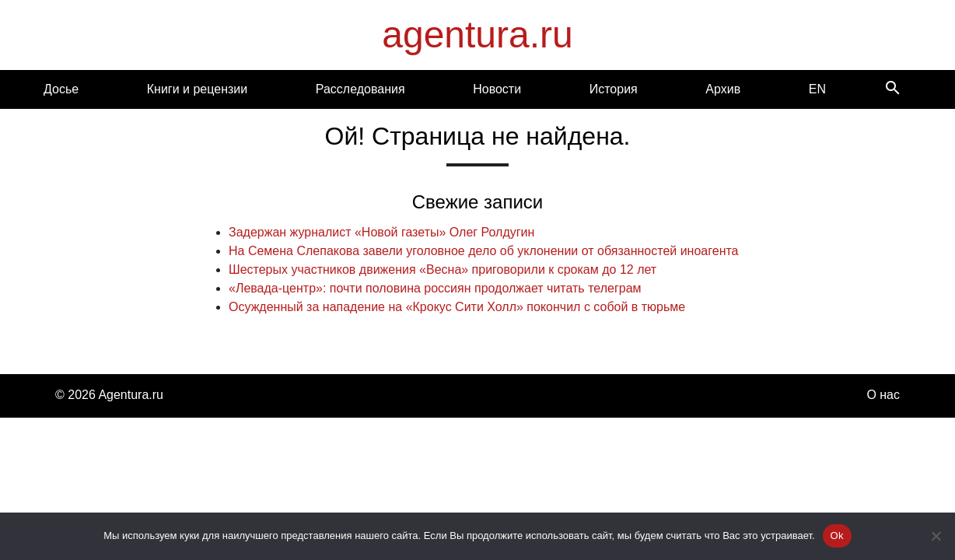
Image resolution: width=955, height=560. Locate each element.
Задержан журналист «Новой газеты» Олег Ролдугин (381, 232)
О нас (883, 395)
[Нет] (936, 536)
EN (817, 89)
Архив (723, 89)
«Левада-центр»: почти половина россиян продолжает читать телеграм (435, 288)
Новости (497, 89)
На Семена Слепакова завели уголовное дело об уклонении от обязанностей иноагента (484, 251)
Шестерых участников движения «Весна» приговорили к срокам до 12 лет (443, 269)
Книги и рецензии (197, 89)
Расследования (360, 89)
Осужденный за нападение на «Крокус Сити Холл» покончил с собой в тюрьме (457, 307)
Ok (837, 535)
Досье (61, 89)
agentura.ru (477, 35)
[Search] (893, 89)
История (614, 89)
